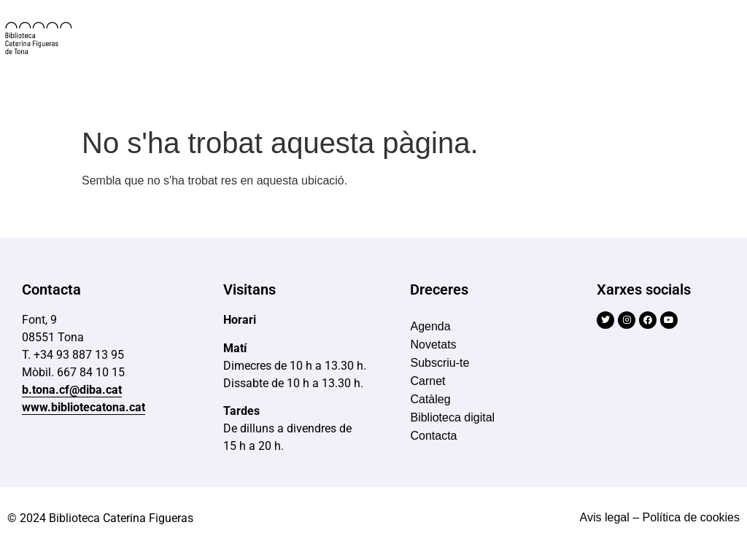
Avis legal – (610, 517)
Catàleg (430, 399)
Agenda (430, 326)
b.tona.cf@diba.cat (72, 390)
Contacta (433, 436)
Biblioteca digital (452, 417)
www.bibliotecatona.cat (84, 407)
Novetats (433, 345)
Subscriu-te (440, 363)
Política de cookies (691, 517)
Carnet (427, 381)
